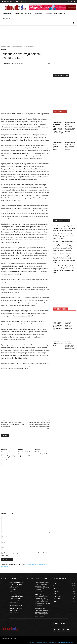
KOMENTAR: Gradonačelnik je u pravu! (58, 344)
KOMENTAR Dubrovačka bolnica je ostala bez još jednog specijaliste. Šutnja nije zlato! (70, 346)
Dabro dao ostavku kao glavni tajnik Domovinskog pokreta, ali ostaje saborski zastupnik (8, 456)
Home (3, 47)
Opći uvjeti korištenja (54, 642)
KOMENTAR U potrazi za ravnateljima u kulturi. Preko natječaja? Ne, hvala (69, 326)
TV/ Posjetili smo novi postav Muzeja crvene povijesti (57, 147)
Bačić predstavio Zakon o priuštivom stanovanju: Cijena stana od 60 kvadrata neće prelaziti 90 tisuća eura (42, 586)
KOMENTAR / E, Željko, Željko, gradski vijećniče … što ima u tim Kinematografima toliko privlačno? (58, 326)
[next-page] (6, 464)
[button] (73, 23)
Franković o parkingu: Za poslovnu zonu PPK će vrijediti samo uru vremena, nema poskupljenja (64, 228)
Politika (8, 47)
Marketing (39, 642)
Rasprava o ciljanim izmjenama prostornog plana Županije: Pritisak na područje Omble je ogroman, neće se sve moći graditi (64, 258)
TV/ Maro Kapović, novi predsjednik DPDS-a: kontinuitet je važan (70, 147)
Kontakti (45, 642)
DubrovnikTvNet (58, 123)
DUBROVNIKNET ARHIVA (68, 642)
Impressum (32, 642)
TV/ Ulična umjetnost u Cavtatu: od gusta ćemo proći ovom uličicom (70, 128)
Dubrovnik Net (9, 63)
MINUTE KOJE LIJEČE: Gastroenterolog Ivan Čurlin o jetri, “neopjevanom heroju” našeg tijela (58, 129)
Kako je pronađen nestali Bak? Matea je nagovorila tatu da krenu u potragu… (63, 236)
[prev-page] (3, 464)
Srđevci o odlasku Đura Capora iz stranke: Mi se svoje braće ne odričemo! (26, 454)
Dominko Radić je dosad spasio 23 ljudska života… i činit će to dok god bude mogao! (13, 425)
